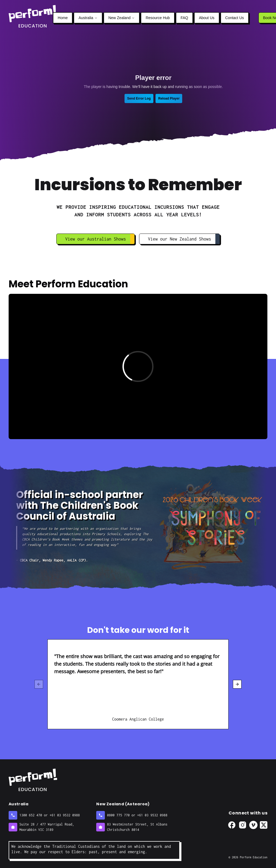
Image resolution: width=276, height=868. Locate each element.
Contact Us (235, 18)
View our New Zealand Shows (184, 239)
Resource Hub (158, 18)
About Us (207, 18)
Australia (88, 18)
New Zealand (122, 18)
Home (63, 18)
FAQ (184, 18)
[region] (138, 684)
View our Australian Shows (100, 239)
